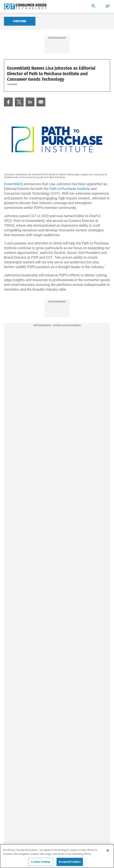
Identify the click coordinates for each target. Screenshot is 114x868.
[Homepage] (25, 7)
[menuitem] (8, 102)
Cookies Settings (41, 862)
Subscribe (20, 21)
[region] (57, 856)
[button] (108, 6)
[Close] (108, 850)
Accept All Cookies (70, 862)
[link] (8, 102)
